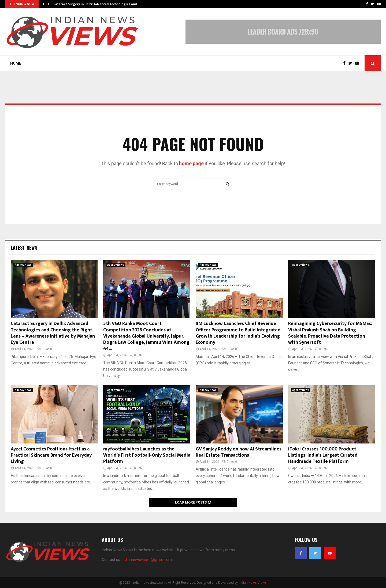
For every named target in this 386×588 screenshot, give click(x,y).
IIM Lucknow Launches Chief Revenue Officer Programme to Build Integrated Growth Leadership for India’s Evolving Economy (238, 333)
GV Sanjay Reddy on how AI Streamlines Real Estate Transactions (239, 452)
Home (16, 63)
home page (191, 163)
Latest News (24, 247)
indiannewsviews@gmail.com (147, 560)
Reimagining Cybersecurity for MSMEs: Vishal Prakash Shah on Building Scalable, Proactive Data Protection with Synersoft (330, 333)
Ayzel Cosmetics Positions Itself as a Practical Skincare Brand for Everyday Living (51, 455)
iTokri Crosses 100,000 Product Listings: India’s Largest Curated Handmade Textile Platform (323, 455)
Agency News (23, 265)
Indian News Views (253, 583)
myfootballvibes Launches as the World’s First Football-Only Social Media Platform (147, 455)
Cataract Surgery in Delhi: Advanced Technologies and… (96, 4)
